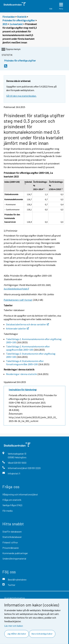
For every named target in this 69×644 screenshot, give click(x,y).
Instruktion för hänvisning (23, 390)
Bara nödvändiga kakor (42, 634)
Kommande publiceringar (15, 553)
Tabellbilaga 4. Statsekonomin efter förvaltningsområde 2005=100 (25, 363)
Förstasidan (9, 17)
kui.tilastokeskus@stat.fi (16, 289)
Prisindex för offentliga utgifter (19, 20)
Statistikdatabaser (12, 537)
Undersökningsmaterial (14, 558)
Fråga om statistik (12, 500)
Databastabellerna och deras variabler (27, 324)
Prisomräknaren (11, 548)
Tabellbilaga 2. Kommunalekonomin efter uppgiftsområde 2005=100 (28, 348)
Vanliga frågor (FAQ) (12, 505)
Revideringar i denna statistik (21, 374)
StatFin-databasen (12, 532)
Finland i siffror (10, 542)
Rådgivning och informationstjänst (20, 494)
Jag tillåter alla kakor (17, 634)
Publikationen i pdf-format (18, 300)
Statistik (22, 17)
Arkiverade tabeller (17, 329)
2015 (5, 24)
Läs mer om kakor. (14, 626)
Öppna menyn (11, 49)
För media (7, 511)
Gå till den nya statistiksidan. (21, 96)
